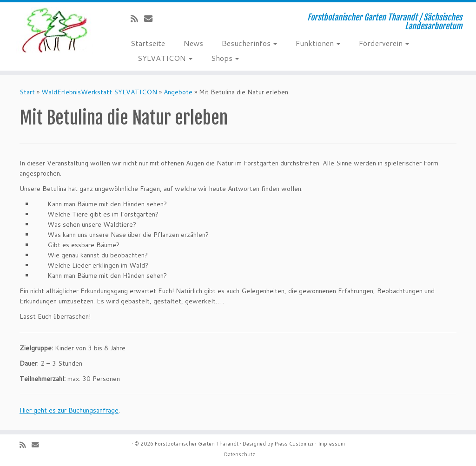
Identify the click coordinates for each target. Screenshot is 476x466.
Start (27, 92)
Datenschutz (240, 454)
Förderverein (384, 43)
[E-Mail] (151, 19)
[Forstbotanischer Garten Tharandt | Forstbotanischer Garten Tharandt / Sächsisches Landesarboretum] (56, 30)
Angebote (178, 92)
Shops (225, 58)
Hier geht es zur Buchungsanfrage (69, 410)
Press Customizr (294, 444)
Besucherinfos (249, 43)
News (193, 43)
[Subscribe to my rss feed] (137, 19)
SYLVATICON (165, 58)
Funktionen (318, 43)
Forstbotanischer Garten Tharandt (197, 444)
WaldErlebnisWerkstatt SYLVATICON (99, 92)
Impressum (331, 444)
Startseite (148, 43)
